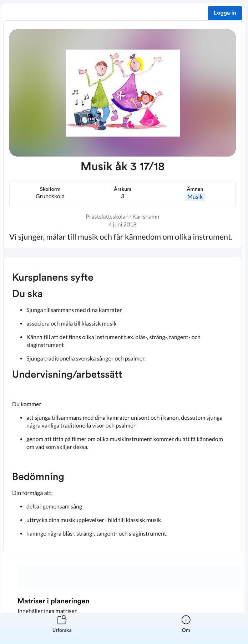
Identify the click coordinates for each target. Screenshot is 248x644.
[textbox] (123, 405)
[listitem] (62, 628)
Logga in (225, 13)
